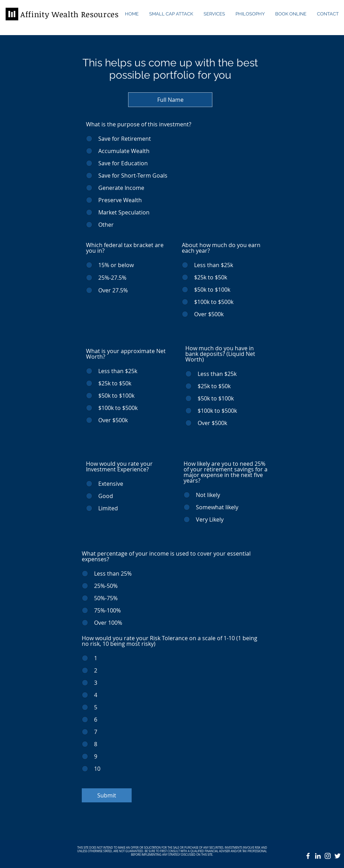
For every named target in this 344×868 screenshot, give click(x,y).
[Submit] (107, 795)
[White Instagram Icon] (328, 856)
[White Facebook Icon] (308, 856)
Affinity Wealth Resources (70, 14)
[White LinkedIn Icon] (318, 856)
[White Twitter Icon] (338, 856)
